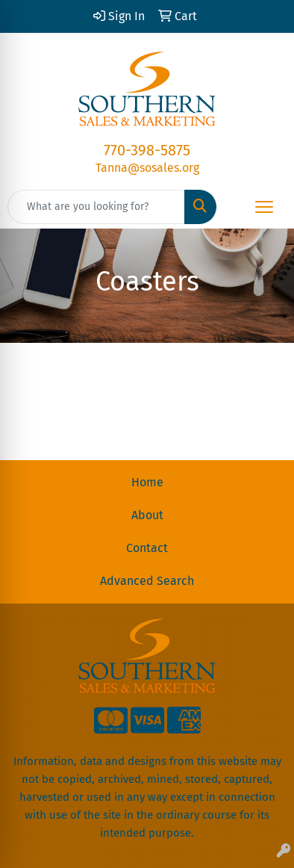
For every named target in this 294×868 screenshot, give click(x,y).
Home (147, 482)
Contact (147, 548)
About (147, 515)
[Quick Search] (96, 207)
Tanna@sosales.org (147, 168)
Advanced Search (147, 581)
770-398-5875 (147, 150)
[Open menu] (264, 207)
